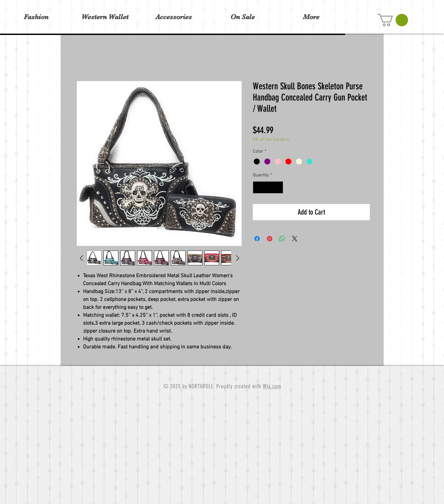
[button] (393, 20)
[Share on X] (295, 239)
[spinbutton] (268, 187)
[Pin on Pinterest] (270, 239)
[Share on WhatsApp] (282, 239)
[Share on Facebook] (257, 239)
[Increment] (278, 187)
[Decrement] (258, 187)
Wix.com (272, 386)
